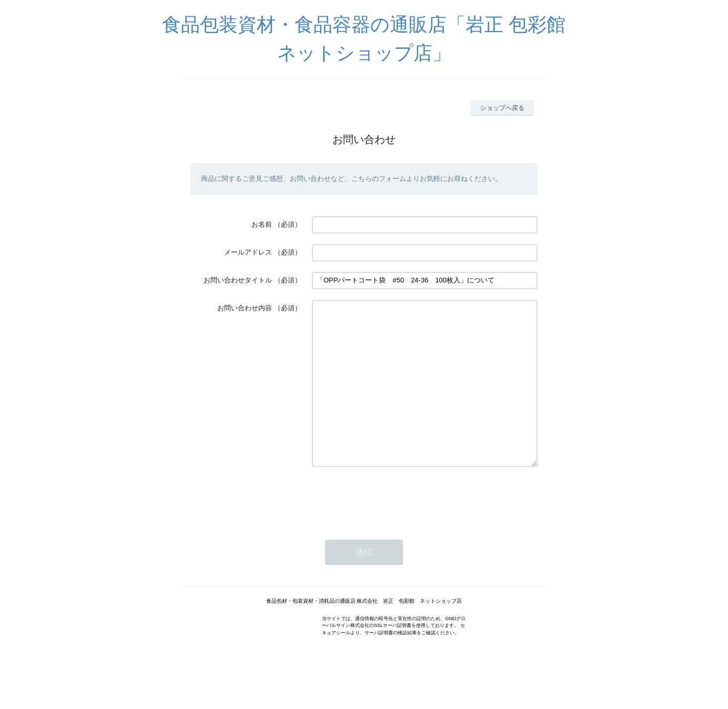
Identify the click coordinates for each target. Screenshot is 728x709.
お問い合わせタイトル (238, 280)
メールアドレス (248, 252)
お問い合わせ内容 (245, 308)
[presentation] (392, 530)
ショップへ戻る (502, 108)
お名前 (262, 224)
